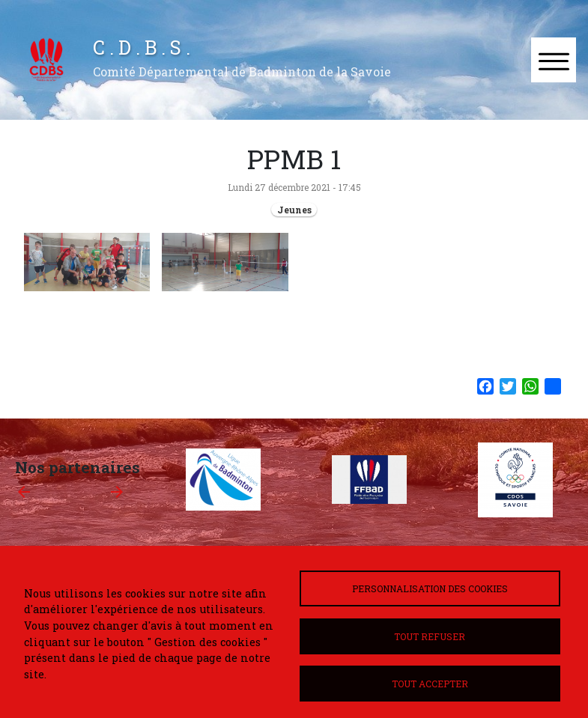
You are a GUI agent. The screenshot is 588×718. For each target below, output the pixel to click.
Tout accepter (430, 684)
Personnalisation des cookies (430, 588)
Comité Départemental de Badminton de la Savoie (242, 72)
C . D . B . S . (142, 47)
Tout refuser (430, 636)
